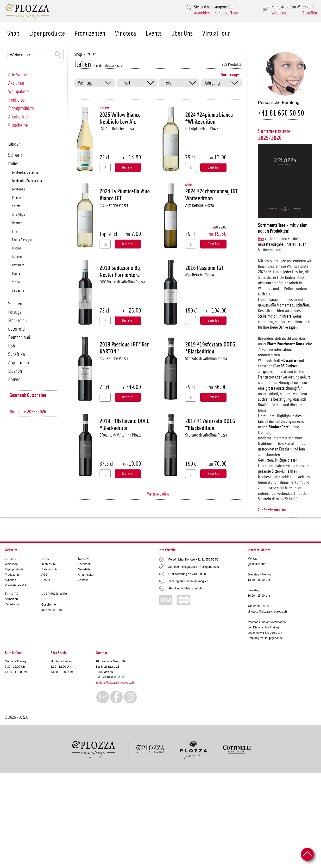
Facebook (84, 564)
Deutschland (19, 337)
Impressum (48, 564)
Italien (14, 164)
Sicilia (16, 282)
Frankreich (17, 321)
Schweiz (15, 155)
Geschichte (49, 605)
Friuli (15, 232)
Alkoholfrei (18, 117)
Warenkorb (280, 13)
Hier (261, 239)
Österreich (17, 329)
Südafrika (16, 354)
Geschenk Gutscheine (28, 395)
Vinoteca (126, 34)
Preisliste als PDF (16, 585)
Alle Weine (18, 75)
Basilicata (18, 265)
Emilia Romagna (22, 240)
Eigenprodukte (47, 34)
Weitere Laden (158, 494)
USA (12, 346)
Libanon (15, 371)
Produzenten (90, 34)
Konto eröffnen (226, 13)
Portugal (15, 312)
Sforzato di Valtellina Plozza (206, 359)
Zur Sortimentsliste (272, 510)
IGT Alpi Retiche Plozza (117, 129)
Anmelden (202, 13)
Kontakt (83, 580)
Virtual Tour (216, 34)
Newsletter (85, 569)
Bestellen (310, 13)
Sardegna (18, 290)
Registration (13, 604)
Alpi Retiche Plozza (114, 206)
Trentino (17, 223)
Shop (13, 34)
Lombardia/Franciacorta (27, 181)
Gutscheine (18, 125)
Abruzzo (17, 257)
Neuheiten (17, 100)
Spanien (15, 304)
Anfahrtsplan (86, 575)
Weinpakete (19, 92)
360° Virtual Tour (52, 610)
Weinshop (11, 564)
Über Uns (182, 34)
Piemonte (18, 198)
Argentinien (19, 363)
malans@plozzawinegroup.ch (115, 683)
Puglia (16, 274)
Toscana (17, 248)
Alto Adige (19, 215)
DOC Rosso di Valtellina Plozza (122, 282)
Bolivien (15, 380)
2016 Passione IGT (204, 268)
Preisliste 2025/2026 (28, 412)
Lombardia (19, 189)
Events (154, 34)
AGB (44, 575)
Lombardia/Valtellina (25, 173)
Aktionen (16, 83)
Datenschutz (49, 569)
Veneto (16, 206)
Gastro (46, 580)
